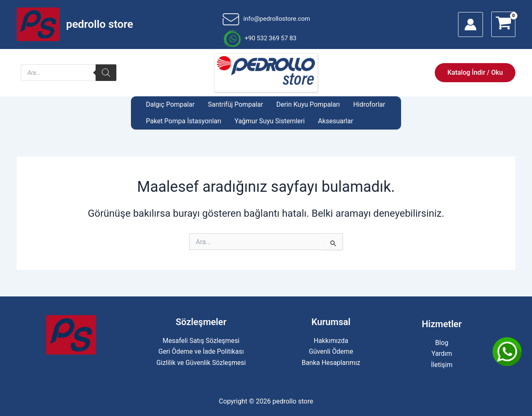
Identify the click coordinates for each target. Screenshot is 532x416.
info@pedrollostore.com (266, 19)
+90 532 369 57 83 (259, 38)
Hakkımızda (331, 341)
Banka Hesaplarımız (331, 363)
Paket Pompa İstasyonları (183, 121)
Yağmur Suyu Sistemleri (270, 121)
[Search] (106, 73)
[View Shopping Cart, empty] (503, 24)
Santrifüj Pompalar (235, 104)
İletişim (442, 365)
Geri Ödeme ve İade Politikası (201, 351)
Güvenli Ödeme (331, 351)
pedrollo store (100, 24)
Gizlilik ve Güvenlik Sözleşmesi (201, 363)
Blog (442, 343)
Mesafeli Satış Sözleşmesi (201, 341)
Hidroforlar (369, 104)
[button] (475, 73)
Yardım (442, 354)
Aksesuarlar (336, 121)
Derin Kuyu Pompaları (308, 104)
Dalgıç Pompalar (170, 104)
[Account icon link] (470, 24)
